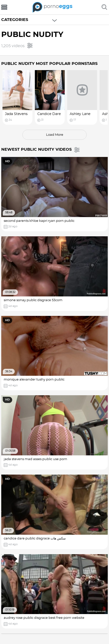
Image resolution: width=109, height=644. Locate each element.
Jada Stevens (16, 114)
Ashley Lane (80, 114)
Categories (15, 20)
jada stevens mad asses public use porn (35, 459)
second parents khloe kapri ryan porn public (39, 221)
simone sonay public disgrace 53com (33, 300)
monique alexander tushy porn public (34, 380)
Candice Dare (49, 114)
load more (55, 135)
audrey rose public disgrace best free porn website (44, 618)
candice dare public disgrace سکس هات (35, 539)
